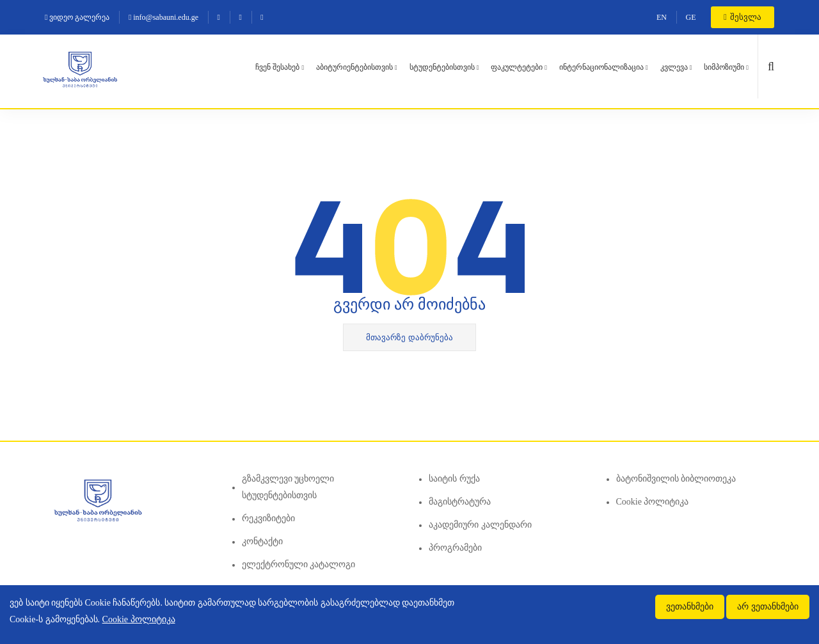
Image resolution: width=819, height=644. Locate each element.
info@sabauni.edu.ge (163, 17)
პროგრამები (455, 548)
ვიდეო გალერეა (77, 17)
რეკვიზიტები (268, 518)
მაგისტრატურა (460, 502)
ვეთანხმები (690, 607)
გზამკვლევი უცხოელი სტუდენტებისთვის (288, 487)
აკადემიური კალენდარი (480, 525)
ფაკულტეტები (517, 67)
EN (662, 17)
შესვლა (743, 17)
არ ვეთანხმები (768, 607)
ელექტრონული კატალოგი (299, 564)
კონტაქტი (262, 541)
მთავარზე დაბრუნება (409, 337)
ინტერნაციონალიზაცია (601, 67)
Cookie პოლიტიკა (653, 502)
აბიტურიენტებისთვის (354, 67)
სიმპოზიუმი (724, 67)
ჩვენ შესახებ (277, 67)
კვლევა (674, 67)
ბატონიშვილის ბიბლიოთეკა (676, 479)
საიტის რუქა (454, 479)
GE (691, 17)
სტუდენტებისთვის (442, 67)
